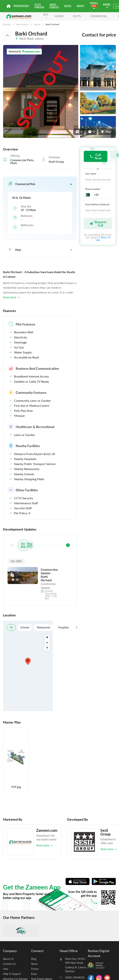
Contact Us (9, 964)
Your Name (92, 174)
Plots (77, 16)
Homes (59, 16)
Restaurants (44, 627)
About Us (8, 959)
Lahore (37, 24)
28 (15, 580)
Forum (35, 969)
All (11, 627)
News (34, 964)
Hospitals (63, 627)
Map (106, 132)
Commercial (99, 16)
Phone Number (94, 189)
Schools (25, 627)
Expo (34, 974)
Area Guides (54, 6)
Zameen (7, 24)
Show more (12, 297)
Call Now (96, 156)
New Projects (22, 24)
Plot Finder (39, 6)
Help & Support (12, 974)
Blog (68, 6)
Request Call (98, 223)
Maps (80, 6)
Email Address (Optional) (97, 204)
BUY (46, 16)
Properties (21, 6)
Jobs (6, 969)
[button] (40, 184)
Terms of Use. (103, 239)
